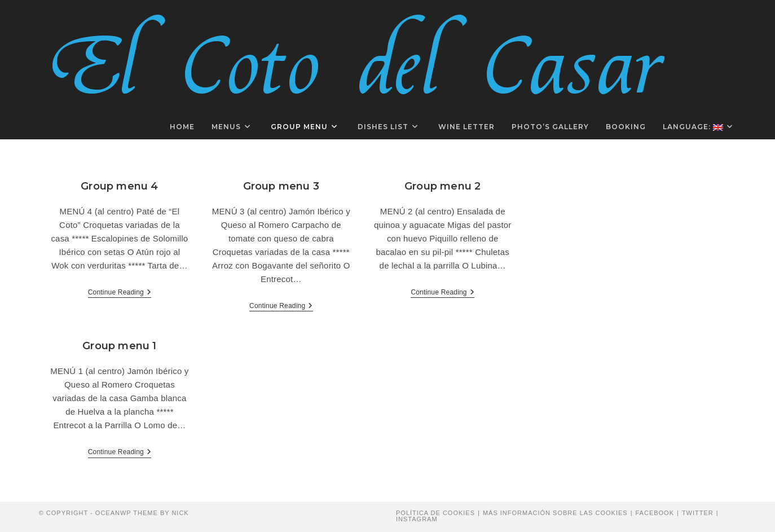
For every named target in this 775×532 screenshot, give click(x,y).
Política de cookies (435, 513)
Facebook (655, 513)
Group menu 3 (281, 186)
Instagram (417, 519)
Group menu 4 (119, 186)
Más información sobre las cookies (555, 513)
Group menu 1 (119, 346)
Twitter (698, 513)
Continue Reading (120, 293)
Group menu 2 (442, 186)
